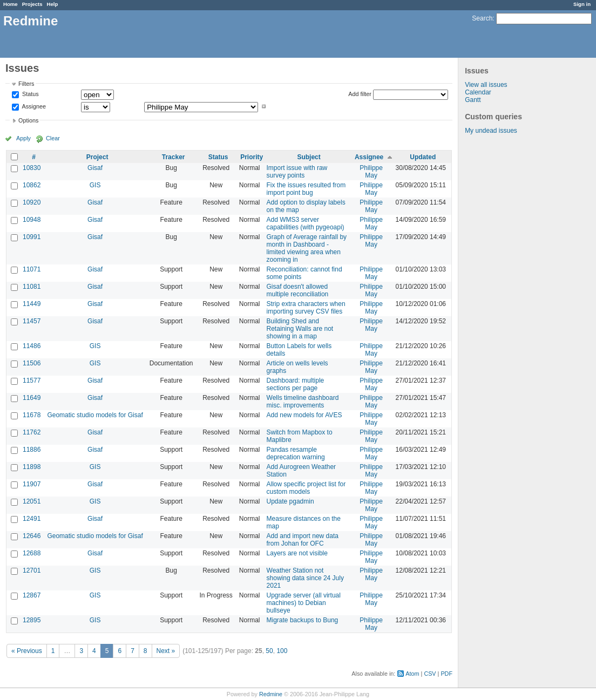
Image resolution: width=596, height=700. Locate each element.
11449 (32, 304)
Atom (412, 674)
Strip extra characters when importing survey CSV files (306, 308)
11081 (32, 287)
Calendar (478, 92)
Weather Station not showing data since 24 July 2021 (305, 578)
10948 (32, 220)
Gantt (473, 100)
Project (97, 157)
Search (482, 18)
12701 (32, 570)
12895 (32, 620)
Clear (53, 138)
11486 (32, 346)
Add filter (360, 94)
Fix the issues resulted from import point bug (306, 189)
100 (282, 651)
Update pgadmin (290, 501)
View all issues (486, 85)
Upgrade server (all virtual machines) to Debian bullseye (304, 603)
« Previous (27, 651)
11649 (32, 398)
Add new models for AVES (304, 415)
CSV (430, 674)
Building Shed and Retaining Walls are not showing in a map (300, 329)
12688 (32, 553)
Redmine (271, 694)
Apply (23, 138)
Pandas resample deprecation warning (296, 453)
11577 (32, 380)
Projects (32, 4)
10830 (32, 168)
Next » (166, 651)
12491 (32, 519)
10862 (32, 185)
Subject (309, 157)
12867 (32, 595)
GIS (95, 185)
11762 (32, 432)
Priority (252, 157)
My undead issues (491, 131)
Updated (423, 157)
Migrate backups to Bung (303, 620)
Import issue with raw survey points (297, 172)
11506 (32, 363)
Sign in (582, 4)
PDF (446, 674)
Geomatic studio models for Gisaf (95, 415)
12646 (32, 536)
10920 (32, 202)
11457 (32, 321)
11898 (32, 467)
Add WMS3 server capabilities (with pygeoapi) (306, 223)
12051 (32, 501)
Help (53, 4)
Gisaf (95, 168)
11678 (32, 415)
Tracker (174, 157)
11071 (32, 269)
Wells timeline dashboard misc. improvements (303, 402)
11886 (32, 450)
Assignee (33, 106)
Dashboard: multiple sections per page (296, 384)
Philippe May (371, 172)
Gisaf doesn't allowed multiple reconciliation (298, 290)
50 (269, 651)
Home (11, 4)
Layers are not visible (297, 553)
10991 (32, 237)
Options (28, 120)
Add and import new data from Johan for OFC (303, 540)
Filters (26, 84)
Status (30, 94)
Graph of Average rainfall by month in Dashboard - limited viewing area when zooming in (307, 248)
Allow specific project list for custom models (306, 488)
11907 (32, 484)
